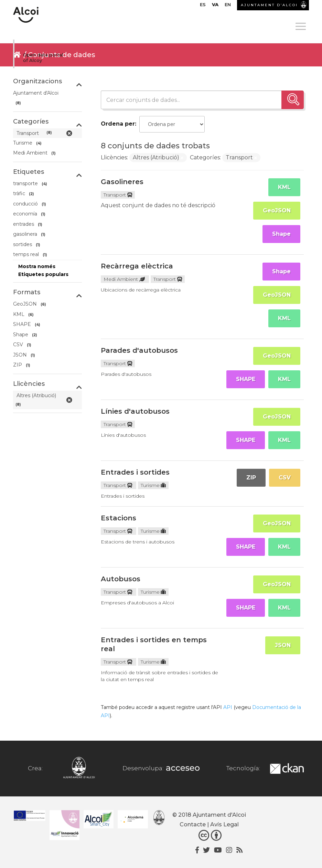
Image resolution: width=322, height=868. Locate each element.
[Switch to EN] (228, 6)
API (228, 707)
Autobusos (121, 579)
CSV (285, 478)
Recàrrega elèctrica (137, 266)
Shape (281, 234)
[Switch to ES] (203, 6)
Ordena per (118, 124)
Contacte (193, 824)
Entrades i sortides (135, 472)
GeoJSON (277, 210)
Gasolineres (122, 182)
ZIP (251, 478)
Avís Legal (224, 824)
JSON (283, 645)
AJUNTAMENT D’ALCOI (269, 5)
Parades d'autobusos (139, 350)
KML (284, 187)
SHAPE (246, 379)
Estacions (119, 518)
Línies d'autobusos (135, 411)
